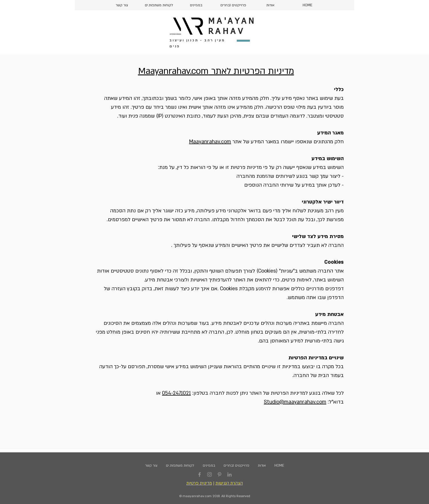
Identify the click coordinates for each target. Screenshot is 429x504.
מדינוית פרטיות (199, 483)
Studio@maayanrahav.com (295, 402)
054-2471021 (176, 393)
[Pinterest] (219, 474)
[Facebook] (200, 474)
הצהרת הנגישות (229, 483)
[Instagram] (210, 474)
